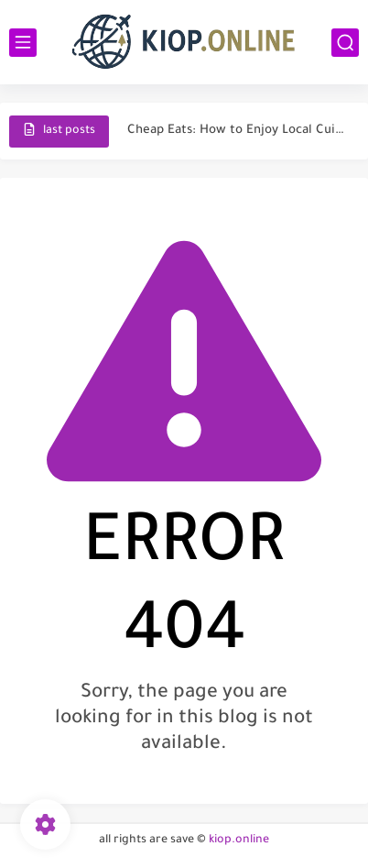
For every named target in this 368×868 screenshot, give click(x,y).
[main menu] (23, 43)
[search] (345, 43)
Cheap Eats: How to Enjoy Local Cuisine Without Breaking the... (238, 131)
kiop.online (239, 841)
